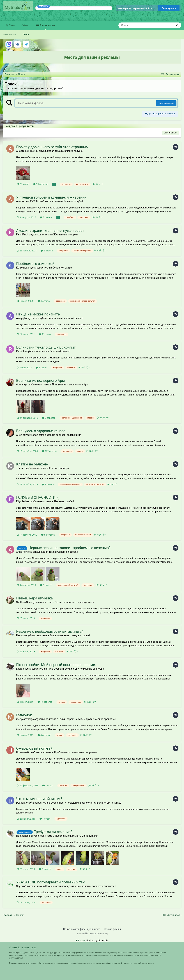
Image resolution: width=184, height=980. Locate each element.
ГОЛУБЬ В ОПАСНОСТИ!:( (37, 497)
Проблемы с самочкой (35, 264)
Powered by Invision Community (93, 934)
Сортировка (171, 133)
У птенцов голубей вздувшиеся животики (51, 197)
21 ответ (45, 334)
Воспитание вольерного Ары (41, 381)
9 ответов (49, 418)
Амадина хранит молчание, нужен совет (50, 231)
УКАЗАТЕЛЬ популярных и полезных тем (51, 882)
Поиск (26, 34)
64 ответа (48, 535)
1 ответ (41, 368)
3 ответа (46, 217)
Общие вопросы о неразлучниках (75, 602)
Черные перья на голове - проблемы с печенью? (70, 548)
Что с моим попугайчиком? (39, 799)
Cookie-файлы (113, 929)
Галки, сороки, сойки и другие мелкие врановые (76, 669)
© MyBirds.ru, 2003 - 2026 (23, 948)
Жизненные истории (65, 235)
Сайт (12, 25)
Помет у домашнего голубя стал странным (52, 147)
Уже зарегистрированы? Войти (136, 8)
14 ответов (45, 702)
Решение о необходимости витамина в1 (50, 631)
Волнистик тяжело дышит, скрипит (46, 347)
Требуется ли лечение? (53, 832)
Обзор (25, 25)
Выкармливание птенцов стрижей (70, 635)
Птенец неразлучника (34, 598)
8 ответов (44, 735)
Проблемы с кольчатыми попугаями (76, 752)
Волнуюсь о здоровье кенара (41, 431)
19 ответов (41, 184)
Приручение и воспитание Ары (70, 385)
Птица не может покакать (38, 314)
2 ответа (47, 251)
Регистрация (169, 8)
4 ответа (44, 301)
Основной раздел (63, 268)
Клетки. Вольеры (59, 468)
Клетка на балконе (32, 464)
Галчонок (24, 715)
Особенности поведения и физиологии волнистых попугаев (86, 803)
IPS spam (80, 941)
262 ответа (49, 451)
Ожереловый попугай (34, 748)
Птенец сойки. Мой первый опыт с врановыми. (56, 665)
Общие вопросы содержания (64, 435)
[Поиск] (139, 25)
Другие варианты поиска (160, 114)
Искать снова (166, 103)
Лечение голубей (73, 151)
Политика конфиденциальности (82, 929)
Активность (47, 27)
